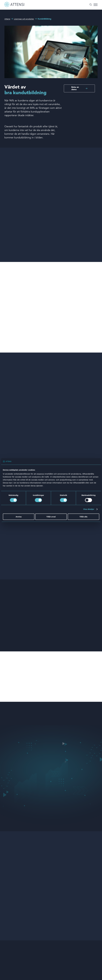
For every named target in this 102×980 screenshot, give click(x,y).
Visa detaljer (89, 509)
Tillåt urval (51, 517)
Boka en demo (75, 88)
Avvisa (19, 517)
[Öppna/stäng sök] (91, 5)
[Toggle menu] (96, 5)
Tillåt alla (83, 517)
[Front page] (14, 7)
